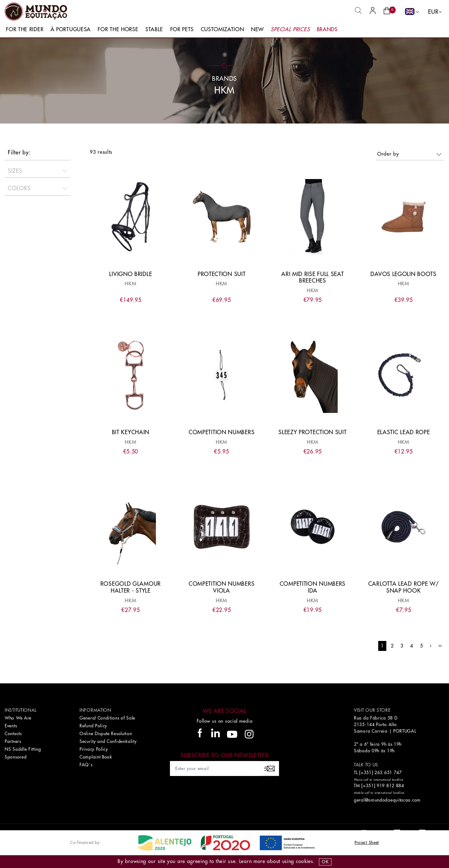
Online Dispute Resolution (106, 734)
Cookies (304, 861)
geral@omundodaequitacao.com (387, 800)
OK (325, 862)
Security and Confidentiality (108, 741)
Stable (154, 29)
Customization (222, 29)
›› (440, 646)
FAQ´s (86, 765)
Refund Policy (93, 726)
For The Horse (118, 29)
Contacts (13, 734)
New (257, 29)
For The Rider (25, 29)
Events (11, 726)
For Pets (182, 29)
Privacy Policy (94, 749)
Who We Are (18, 718)
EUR (433, 12)
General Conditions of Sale (107, 718)
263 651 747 (388, 773)
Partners (13, 741)
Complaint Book (96, 757)
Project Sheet (367, 843)
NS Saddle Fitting (23, 749)
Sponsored (16, 757)
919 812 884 (390, 786)
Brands (327, 29)
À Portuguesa (71, 29)
